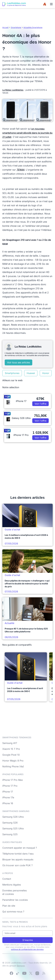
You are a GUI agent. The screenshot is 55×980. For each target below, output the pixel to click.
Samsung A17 (10, 743)
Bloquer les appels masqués (18, 859)
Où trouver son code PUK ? (17, 865)
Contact (7, 879)
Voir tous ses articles (18, 362)
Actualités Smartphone (33, 27)
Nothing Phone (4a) (13, 766)
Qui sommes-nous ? (13, 912)
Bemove (21, 966)
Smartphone (16, 27)
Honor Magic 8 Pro (13, 761)
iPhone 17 (8, 792)
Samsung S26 (10, 823)
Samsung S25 (10, 834)
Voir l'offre (40, 404)
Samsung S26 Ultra (13, 817)
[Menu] (51, 4)
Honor (46, 373)
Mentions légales (12, 885)
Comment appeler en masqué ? (20, 848)
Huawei (31, 373)
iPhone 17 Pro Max (13, 780)
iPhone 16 (8, 803)
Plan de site (9, 906)
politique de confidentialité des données (27, 949)
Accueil (5, 27)
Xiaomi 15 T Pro (11, 749)
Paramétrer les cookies (15, 900)
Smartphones (12, 373)
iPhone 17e (8, 797)
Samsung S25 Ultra (13, 828)
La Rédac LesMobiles (13, 90)
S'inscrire (28, 940)
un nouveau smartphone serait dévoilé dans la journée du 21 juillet (27, 133)
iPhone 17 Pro (10, 786)
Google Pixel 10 (11, 755)
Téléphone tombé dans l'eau (18, 854)
